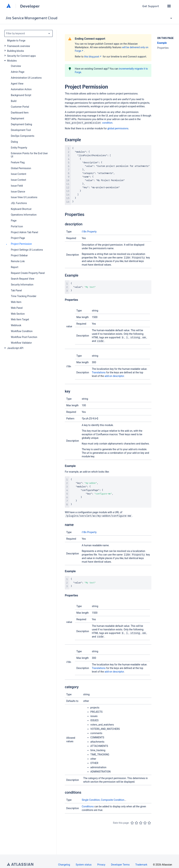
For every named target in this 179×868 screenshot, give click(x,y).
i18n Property (89, 232)
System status (84, 865)
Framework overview (19, 46)
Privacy (101, 865)
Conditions (88, 806)
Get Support (151, 6)
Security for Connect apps (21, 56)
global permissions (118, 128)
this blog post (93, 57)
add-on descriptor (114, 376)
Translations (99, 372)
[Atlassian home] (9, 6)
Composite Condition (113, 800)
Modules (12, 61)
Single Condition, (91, 800)
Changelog (64, 865)
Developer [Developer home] (30, 6)
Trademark (141, 865)
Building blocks (16, 51)
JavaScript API (15, 348)
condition (107, 123)
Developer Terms (120, 865)
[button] (169, 6)
